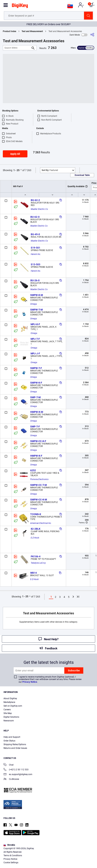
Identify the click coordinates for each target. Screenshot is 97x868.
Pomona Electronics (39, 479)
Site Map (8, 713)
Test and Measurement (32, 31)
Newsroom (9, 721)
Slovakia (9, 845)
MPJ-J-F (35, 353)
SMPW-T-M (36, 310)
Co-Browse (11, 779)
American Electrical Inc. (41, 523)
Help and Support (12, 737)
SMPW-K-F (36, 383)
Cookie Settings (11, 863)
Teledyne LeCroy (38, 563)
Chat (9, 765)
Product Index (9, 31)
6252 (33, 470)
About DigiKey (10, 698)
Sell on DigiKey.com (13, 706)
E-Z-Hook (35, 538)
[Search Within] (17, 48)
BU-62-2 (35, 200)
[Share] (92, 35)
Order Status (9, 741)
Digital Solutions (11, 717)
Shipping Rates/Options (15, 744)
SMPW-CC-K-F (38, 441)
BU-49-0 (35, 234)
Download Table (82, 175)
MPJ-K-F (35, 324)
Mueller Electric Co (39, 209)
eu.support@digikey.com (18, 775)
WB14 (33, 573)
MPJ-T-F (35, 339)
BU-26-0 (35, 280)
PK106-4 (36, 556)
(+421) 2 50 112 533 (16, 770)
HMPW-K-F (36, 456)
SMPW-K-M (37, 295)
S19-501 (35, 248)
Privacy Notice (30, 682)
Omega (33, 304)
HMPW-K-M (37, 412)
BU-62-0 (35, 217)
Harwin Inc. (36, 254)
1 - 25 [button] (16, 170)
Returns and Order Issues (15, 748)
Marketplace (9, 702)
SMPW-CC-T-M (38, 485)
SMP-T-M (35, 397)
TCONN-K (36, 514)
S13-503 (35, 264)
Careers (7, 710)
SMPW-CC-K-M (39, 500)
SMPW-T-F (36, 368)
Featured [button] (50, 170)
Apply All (15, 154)
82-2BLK (36, 529)
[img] (20, 6)
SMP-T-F (35, 427)
